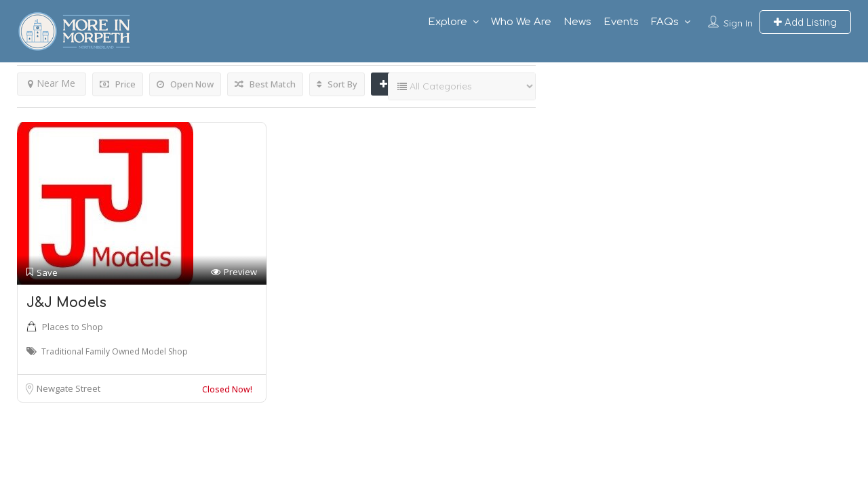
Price (118, 84)
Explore (448, 22)
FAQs (665, 22)
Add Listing (805, 22)
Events (621, 22)
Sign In (738, 23)
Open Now (185, 84)
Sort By (337, 84)
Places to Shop (73, 327)
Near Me (52, 83)
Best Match (265, 84)
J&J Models (66, 303)
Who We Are (521, 22)
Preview (234, 272)
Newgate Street (68, 388)
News (577, 22)
